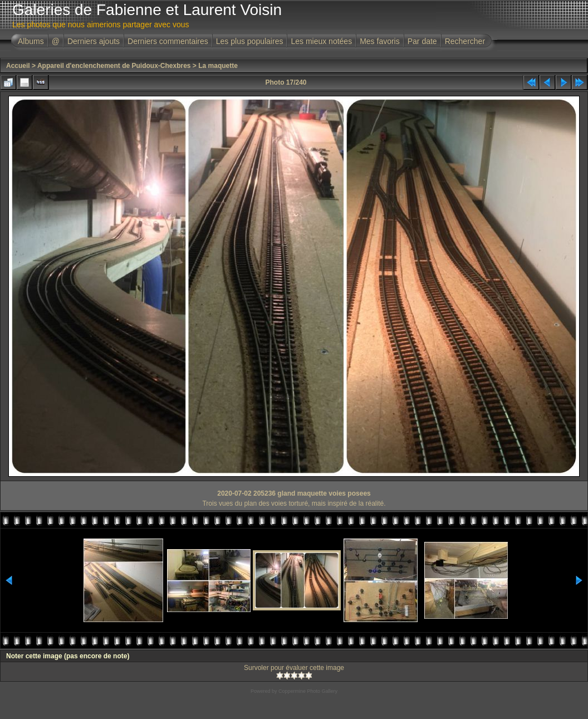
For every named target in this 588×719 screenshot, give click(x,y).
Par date (422, 41)
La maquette (218, 66)
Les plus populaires (250, 41)
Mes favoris (380, 41)
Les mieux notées (321, 41)
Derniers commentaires (168, 41)
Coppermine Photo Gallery (308, 691)
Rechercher (465, 41)
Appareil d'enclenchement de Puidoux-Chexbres (114, 66)
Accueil (18, 66)
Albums (31, 41)
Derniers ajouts (94, 41)
